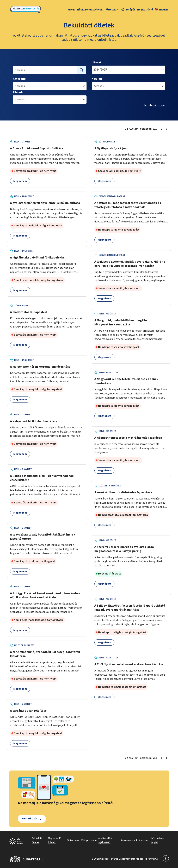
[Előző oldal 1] (161, 129)
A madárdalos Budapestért (29, 312)
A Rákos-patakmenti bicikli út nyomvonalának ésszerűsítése (42, 478)
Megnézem (20, 181)
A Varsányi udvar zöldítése (28, 711)
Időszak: (97, 62)
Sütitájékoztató (89, 840)
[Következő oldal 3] (167, 129)
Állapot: (18, 92)
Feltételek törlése (155, 105)
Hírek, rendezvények (90, 10)
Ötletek (112, 10)
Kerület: (97, 79)
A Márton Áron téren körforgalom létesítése (40, 367)
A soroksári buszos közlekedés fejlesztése (123, 492)
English (161, 10)
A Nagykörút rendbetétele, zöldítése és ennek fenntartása (126, 381)
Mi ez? (72, 10)
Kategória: (19, 79)
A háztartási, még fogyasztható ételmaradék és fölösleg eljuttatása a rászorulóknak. (128, 205)
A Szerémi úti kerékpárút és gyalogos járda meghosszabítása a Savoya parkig (124, 549)
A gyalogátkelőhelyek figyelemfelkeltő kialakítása (45, 203)
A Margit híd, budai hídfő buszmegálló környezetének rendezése (121, 322)
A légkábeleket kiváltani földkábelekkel (38, 258)
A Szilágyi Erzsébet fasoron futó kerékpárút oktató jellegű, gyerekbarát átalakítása (130, 608)
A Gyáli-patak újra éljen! (111, 148)
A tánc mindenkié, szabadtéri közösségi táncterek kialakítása (45, 654)
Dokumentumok (129, 840)
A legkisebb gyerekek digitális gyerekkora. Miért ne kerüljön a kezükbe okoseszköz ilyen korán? (130, 264)
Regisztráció (145, 10)
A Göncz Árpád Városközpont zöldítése (37, 148)
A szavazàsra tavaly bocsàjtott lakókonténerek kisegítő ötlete (43, 537)
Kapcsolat (144, 840)
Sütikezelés (73, 840)
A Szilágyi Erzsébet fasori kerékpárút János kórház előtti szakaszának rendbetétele (45, 595)
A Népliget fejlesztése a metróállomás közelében (128, 438)
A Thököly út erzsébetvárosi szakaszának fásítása (129, 664)
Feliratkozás (30, 819)
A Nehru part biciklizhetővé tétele (34, 421)
